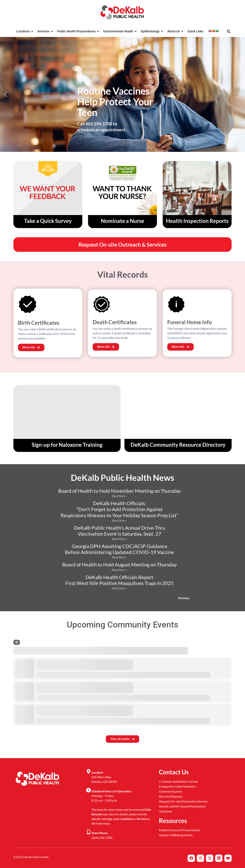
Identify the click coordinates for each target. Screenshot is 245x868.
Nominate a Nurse (122, 221)
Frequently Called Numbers (177, 786)
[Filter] (17, 642)
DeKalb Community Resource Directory (178, 445)
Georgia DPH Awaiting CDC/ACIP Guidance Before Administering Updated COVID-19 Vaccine (119, 549)
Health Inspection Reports (197, 221)
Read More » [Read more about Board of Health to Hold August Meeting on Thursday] (119, 570)
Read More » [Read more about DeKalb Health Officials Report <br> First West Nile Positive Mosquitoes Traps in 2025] (119, 588)
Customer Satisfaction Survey (178, 781)
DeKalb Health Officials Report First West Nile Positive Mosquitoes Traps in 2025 (119, 580)
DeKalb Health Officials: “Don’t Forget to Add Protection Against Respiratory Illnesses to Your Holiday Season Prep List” (119, 509)
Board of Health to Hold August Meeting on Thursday (120, 564)
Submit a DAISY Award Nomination (182, 806)
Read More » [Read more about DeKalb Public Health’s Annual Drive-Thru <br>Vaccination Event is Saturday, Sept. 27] (119, 539)
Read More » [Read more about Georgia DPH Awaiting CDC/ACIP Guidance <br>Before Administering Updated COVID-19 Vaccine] (119, 557)
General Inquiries (170, 791)
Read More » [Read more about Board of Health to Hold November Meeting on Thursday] (119, 496)
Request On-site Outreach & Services (183, 801)
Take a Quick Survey (48, 221)
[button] (228, 31)
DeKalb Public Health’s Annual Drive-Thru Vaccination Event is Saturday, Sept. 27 (119, 531)
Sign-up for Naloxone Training (67, 445)
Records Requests (171, 796)
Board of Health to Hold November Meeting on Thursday (119, 491)
